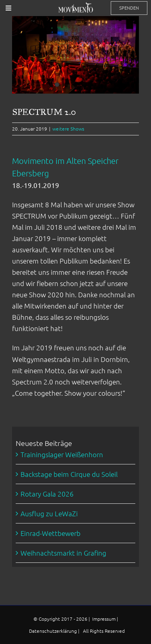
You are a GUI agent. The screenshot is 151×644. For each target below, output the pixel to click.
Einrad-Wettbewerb (51, 533)
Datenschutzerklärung (54, 631)
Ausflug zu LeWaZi (49, 513)
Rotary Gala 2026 (47, 494)
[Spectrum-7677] (75, 55)
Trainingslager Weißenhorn (62, 454)
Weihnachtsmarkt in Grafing (63, 553)
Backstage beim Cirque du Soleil (69, 474)
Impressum (104, 619)
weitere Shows (68, 129)
